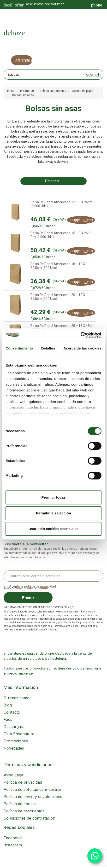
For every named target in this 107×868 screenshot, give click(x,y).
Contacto (12, 712)
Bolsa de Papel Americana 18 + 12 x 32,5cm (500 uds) (58, 266)
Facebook (13, 838)
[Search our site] (44, 75)
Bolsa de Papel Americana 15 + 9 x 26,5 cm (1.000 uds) (60, 235)
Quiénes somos (18, 698)
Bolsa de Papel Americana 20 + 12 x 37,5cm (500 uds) (58, 297)
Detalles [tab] (48, 348)
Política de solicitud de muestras (33, 789)
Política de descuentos (24, 811)
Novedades (14, 748)
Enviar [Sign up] (28, 598)
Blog (8, 705)
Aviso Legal (14, 775)
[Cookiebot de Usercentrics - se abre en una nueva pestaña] (80, 335)
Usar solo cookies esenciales (53, 529)
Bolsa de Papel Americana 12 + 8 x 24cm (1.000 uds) (62, 204)
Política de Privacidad (45, 630)
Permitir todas (54, 497)
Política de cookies (21, 804)
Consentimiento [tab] (19, 348)
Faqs (8, 719)
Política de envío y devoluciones (33, 797)
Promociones (16, 741)
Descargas (13, 727)
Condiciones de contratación (30, 818)
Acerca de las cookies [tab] (82, 348)
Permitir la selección (53, 513)
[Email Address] (53, 576)
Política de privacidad (23, 782)
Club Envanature (19, 734)
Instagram (13, 845)
